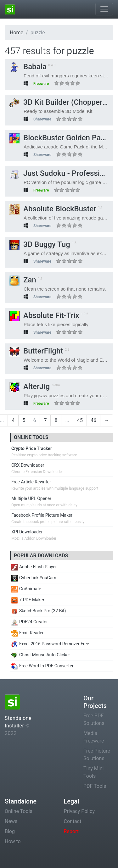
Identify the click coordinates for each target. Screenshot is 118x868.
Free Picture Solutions (97, 755)
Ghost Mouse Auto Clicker (41, 655)
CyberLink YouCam (34, 578)
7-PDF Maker (28, 600)
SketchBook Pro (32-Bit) (39, 611)
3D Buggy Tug (40, 244)
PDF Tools (95, 786)
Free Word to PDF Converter (42, 666)
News (11, 821)
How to (13, 841)
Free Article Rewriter (31, 482)
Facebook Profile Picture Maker (42, 515)
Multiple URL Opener (31, 498)
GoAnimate (26, 589)
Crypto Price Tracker (32, 448)
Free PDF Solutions (94, 719)
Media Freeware (94, 737)
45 (80, 420)
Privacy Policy (79, 811)
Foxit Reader (28, 633)
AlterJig (30, 387)
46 (93, 420)
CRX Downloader (28, 465)
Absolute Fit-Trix (44, 315)
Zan (23, 280)
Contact (73, 821)
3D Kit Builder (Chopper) (57, 102)
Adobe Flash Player (34, 567)
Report (71, 831)
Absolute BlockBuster (53, 209)
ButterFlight (36, 351)
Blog (10, 831)
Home (17, 33)
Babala (28, 67)
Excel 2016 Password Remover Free (50, 644)
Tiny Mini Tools (93, 772)
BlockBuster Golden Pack (59, 138)
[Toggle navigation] (104, 9)
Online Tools (19, 811)
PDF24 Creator (30, 622)
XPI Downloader (27, 532)
